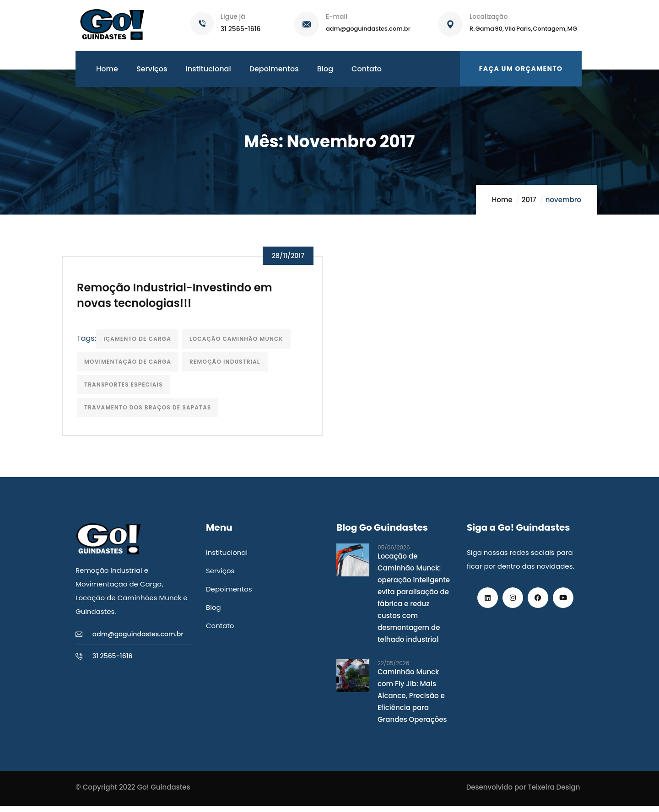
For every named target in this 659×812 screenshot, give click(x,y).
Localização (489, 16)
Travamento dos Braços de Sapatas (151, 411)
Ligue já (233, 16)
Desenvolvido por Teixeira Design (523, 793)
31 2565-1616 (241, 29)
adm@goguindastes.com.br (368, 29)
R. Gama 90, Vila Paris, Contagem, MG (523, 29)
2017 (529, 200)
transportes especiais (127, 389)
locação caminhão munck (240, 343)
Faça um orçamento (521, 69)
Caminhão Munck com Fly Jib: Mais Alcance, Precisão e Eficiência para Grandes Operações (412, 702)
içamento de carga (140, 343)
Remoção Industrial (228, 366)
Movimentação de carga (131, 366)
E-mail (337, 16)
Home (502, 200)
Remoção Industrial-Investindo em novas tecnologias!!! (178, 299)
